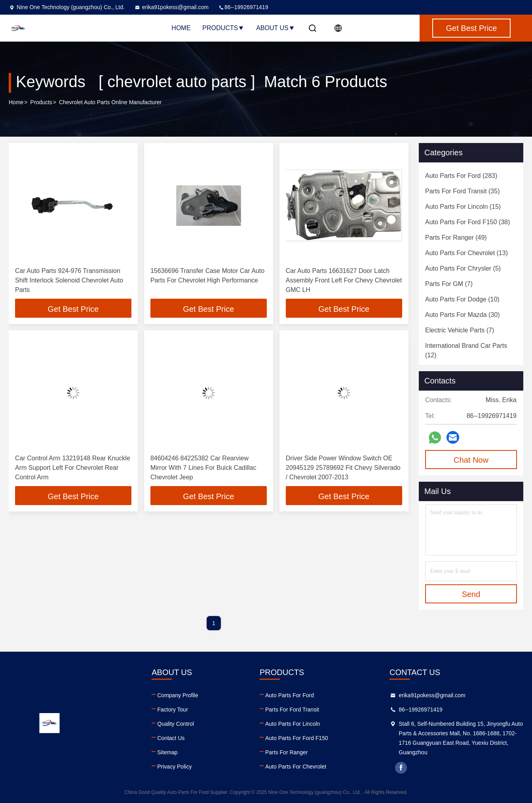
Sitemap (167, 752)
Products (223, 28)
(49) (456, 237)
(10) (462, 299)
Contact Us (171, 738)
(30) (463, 315)
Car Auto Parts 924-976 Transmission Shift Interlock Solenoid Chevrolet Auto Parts (69, 280)
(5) (463, 268)
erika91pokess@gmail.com (171, 7)
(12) (466, 350)
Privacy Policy (174, 767)
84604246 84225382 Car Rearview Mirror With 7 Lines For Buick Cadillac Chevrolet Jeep (203, 468)
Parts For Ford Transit (292, 710)
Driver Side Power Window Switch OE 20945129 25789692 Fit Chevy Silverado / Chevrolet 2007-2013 (343, 468)
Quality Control (176, 724)
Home (181, 28)
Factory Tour (173, 710)
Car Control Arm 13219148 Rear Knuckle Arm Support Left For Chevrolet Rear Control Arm (73, 468)
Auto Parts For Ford (290, 695)
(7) (449, 284)
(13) (466, 253)
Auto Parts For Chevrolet (296, 767)
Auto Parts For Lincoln (293, 724)
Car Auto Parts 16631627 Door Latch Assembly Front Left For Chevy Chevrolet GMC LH (344, 280)
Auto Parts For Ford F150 (297, 738)
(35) (463, 191)
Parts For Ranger (286, 752)
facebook (401, 768)
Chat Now (471, 460)
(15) (463, 207)
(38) (467, 222)
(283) (461, 176)
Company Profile (178, 695)
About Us (275, 28)
